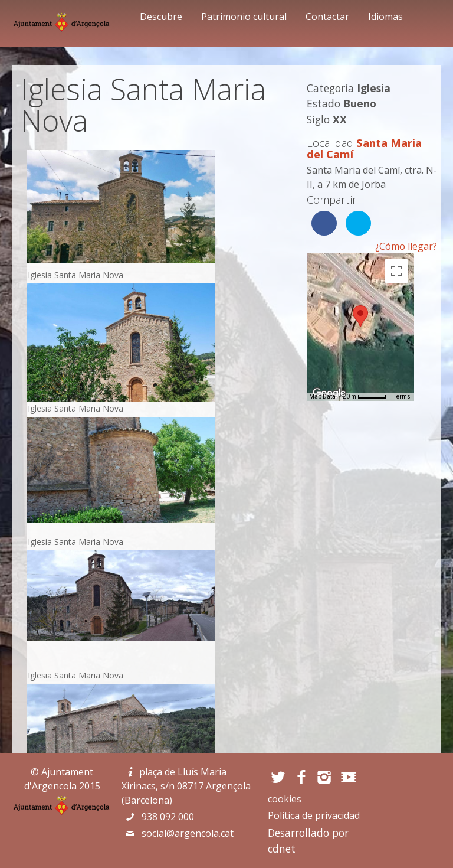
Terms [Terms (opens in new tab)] (402, 397)
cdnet (282, 849)
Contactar (327, 17)
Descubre (161, 17)
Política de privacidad (314, 815)
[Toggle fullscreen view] (396, 271)
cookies (285, 799)
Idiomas (385, 17)
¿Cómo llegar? (406, 246)
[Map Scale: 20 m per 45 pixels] (365, 397)
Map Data (322, 397)
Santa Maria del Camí (364, 149)
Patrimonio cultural (244, 17)
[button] (360, 316)
